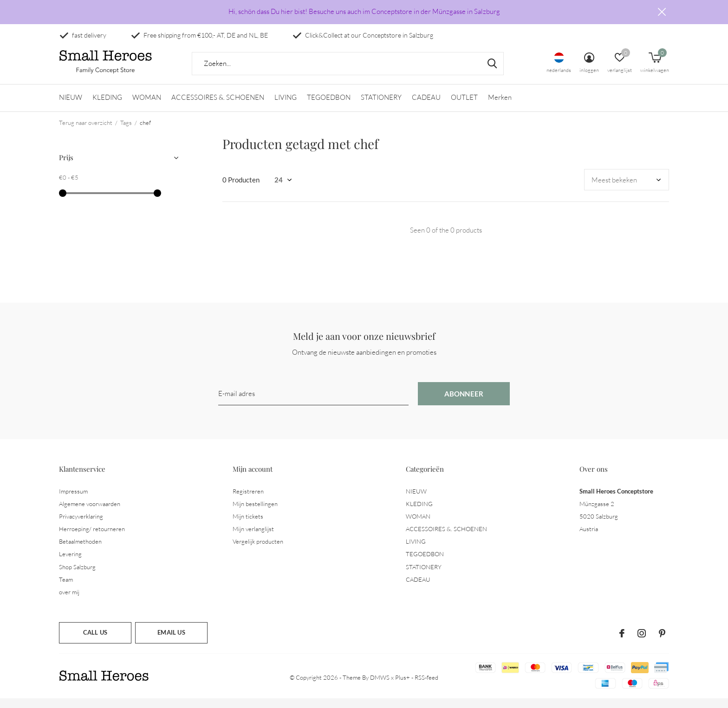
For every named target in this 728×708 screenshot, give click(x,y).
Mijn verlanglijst (253, 538)
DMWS (380, 687)
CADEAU (426, 107)
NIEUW (71, 107)
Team (66, 589)
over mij (69, 601)
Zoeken (491, 73)
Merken (500, 107)
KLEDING (107, 107)
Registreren (248, 500)
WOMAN (147, 107)
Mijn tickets (248, 526)
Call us (95, 642)
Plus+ (403, 687)
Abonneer (464, 403)
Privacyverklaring (81, 526)
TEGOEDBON (329, 107)
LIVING (286, 107)
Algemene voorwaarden (90, 513)
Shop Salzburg (77, 576)
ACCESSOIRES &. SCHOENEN (218, 107)
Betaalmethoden (80, 551)
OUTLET (464, 107)
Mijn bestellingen (255, 513)
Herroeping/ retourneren (92, 538)
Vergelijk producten (258, 551)
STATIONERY (381, 107)
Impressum (73, 500)
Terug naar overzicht (86, 132)
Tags (126, 132)
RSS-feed (426, 687)
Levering (70, 564)
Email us (171, 642)
